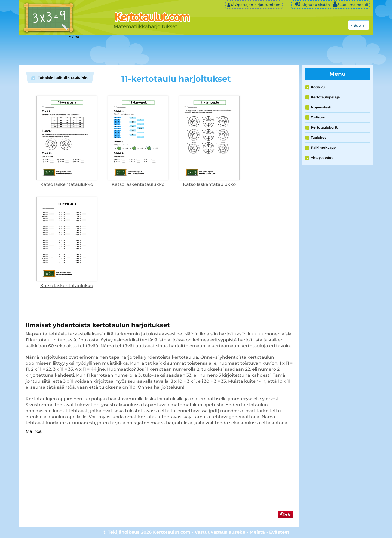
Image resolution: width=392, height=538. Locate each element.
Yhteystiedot (322, 158)
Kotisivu (318, 87)
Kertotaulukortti (325, 127)
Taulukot (318, 137)
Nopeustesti (321, 107)
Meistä (257, 532)
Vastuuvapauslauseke (220, 532)
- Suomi (359, 25)
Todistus (318, 117)
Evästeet (279, 532)
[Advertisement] (155, 50)
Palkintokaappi (324, 148)
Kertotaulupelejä (325, 97)
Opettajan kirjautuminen (254, 4)
